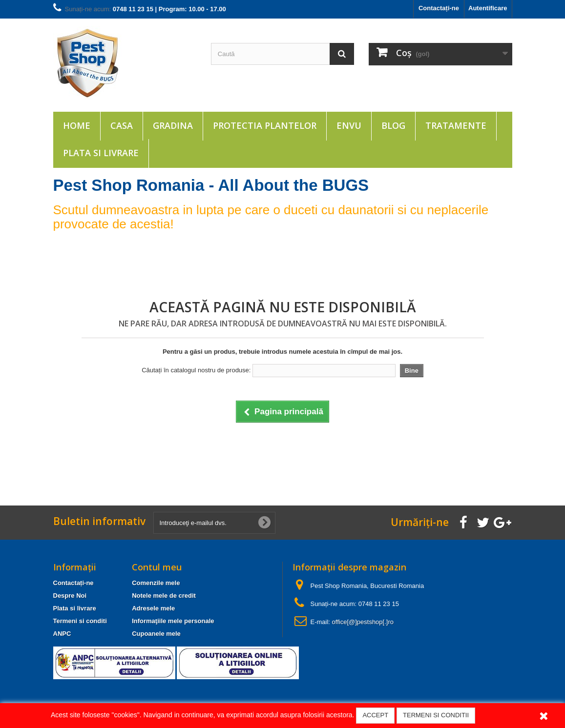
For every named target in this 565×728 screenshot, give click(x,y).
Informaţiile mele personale (173, 621)
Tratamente (456, 125)
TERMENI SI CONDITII (436, 715)
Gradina (173, 125)
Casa (122, 125)
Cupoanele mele (156, 634)
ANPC (62, 634)
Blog (393, 125)
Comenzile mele (156, 583)
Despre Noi (70, 596)
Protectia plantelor (265, 125)
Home (77, 125)
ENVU (349, 125)
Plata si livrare (101, 153)
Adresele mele (153, 608)
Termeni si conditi (80, 621)
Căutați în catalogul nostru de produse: (196, 370)
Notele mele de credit (164, 596)
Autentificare (488, 8)
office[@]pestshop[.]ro (363, 622)
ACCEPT (375, 715)
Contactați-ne (439, 8)
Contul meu (157, 567)
